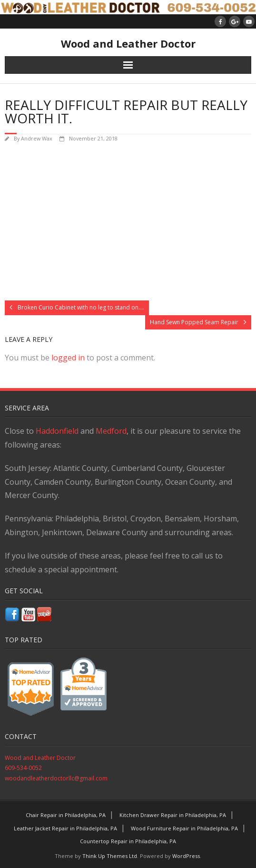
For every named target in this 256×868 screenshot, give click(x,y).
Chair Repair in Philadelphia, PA (66, 815)
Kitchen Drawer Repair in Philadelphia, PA (173, 815)
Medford (111, 431)
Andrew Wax (37, 138)
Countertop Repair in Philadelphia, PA (128, 841)
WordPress (186, 856)
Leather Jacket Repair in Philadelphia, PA (65, 828)
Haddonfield (57, 431)
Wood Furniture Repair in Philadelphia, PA (184, 828)
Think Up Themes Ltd (110, 856)
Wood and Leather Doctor (40, 758)
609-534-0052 (23, 768)
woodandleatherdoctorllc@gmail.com (56, 778)
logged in (68, 358)
